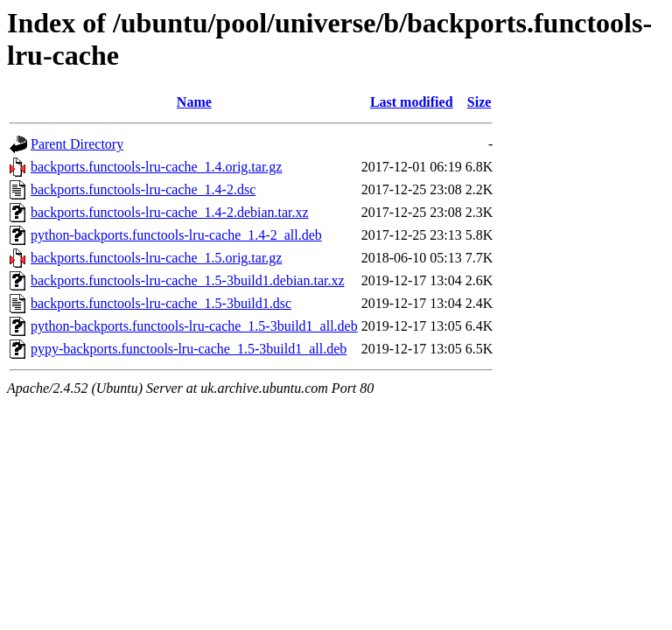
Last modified (412, 102)
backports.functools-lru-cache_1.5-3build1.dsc (161, 303)
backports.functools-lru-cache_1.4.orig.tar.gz (156, 167)
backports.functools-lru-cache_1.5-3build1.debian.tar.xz (188, 280)
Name (194, 102)
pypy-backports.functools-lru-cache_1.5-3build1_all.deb (189, 349)
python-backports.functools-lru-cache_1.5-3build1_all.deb (194, 326)
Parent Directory (77, 144)
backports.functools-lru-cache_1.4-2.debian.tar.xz (170, 212)
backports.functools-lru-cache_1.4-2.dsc (143, 189)
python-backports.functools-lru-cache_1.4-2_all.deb (176, 235)
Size (479, 102)
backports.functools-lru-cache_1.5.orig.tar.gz (156, 258)
